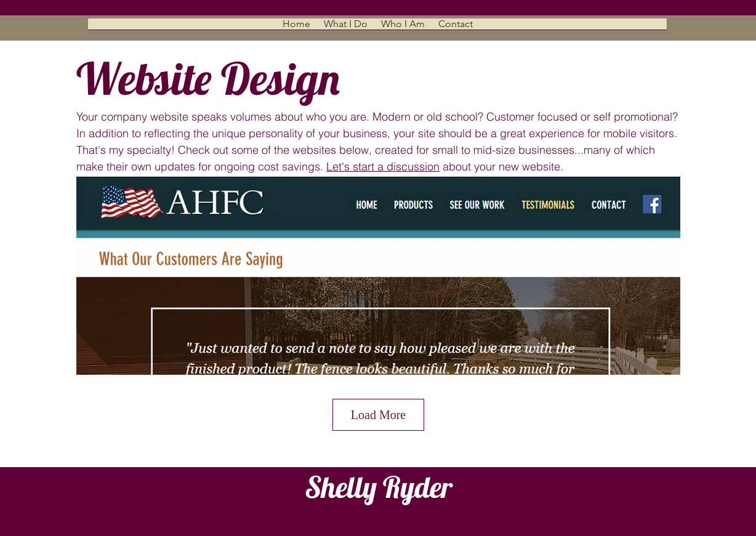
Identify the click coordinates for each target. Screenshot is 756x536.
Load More (378, 415)
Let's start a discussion (383, 166)
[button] (346, 28)
